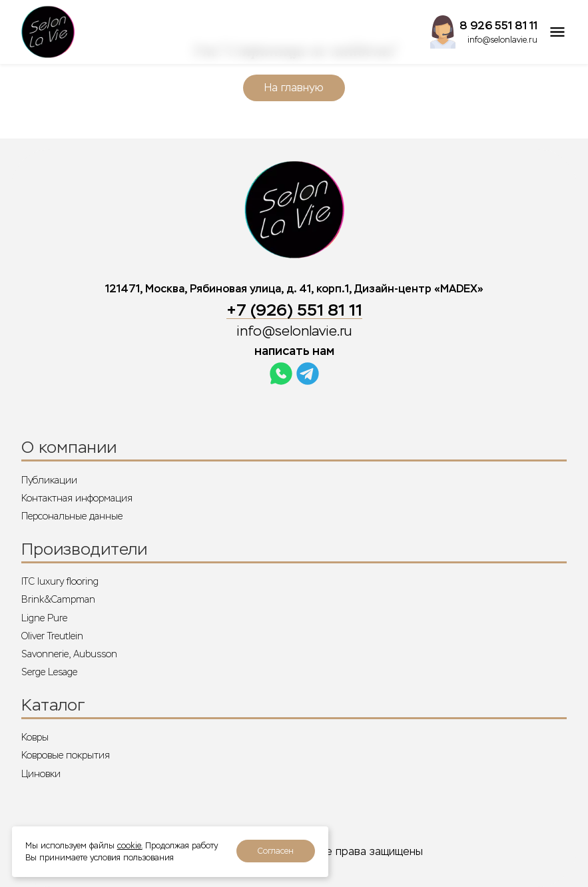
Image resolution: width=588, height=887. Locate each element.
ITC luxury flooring (60, 581)
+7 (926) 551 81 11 (294, 310)
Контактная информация (77, 498)
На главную (294, 88)
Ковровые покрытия (66, 755)
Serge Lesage (49, 672)
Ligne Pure (44, 618)
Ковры (35, 737)
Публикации (49, 480)
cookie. (130, 846)
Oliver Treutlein (52, 636)
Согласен (276, 851)
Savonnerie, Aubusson (69, 654)
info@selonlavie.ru (502, 40)
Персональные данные (72, 516)
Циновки (41, 774)
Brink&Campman (58, 599)
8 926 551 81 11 (498, 26)
